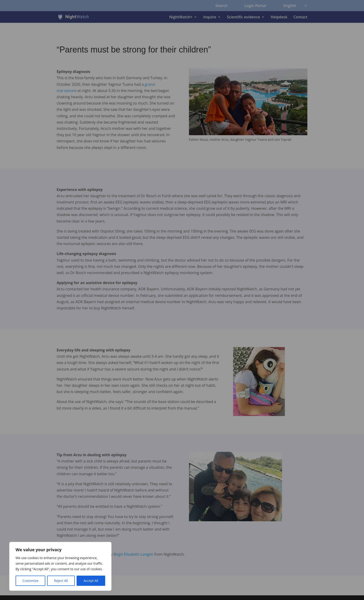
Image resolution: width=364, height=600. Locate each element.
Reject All (61, 581)
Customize (30, 581)
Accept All (91, 581)
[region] (60, 566)
